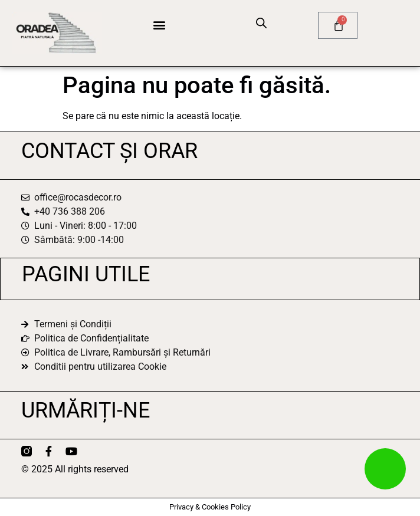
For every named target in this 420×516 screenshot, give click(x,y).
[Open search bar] (261, 23)
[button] (159, 24)
